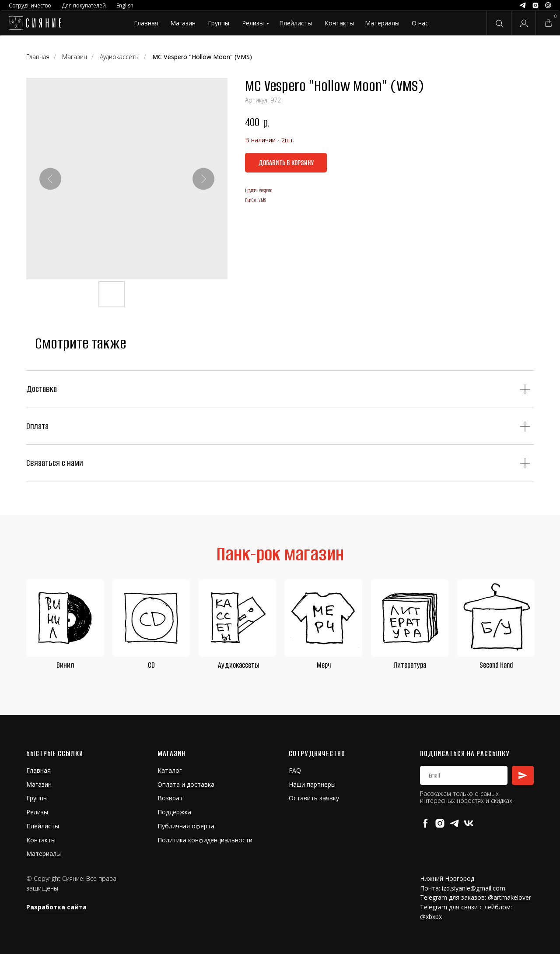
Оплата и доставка (186, 784)
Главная (146, 23)
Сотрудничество (30, 5)
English (125, 5)
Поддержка (174, 812)
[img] (35, 23)
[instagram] (440, 823)
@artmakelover (509, 897)
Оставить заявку (314, 798)
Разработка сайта (56, 907)
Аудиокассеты (239, 665)
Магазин (183, 23)
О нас (420, 23)
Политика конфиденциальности (205, 840)
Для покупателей (84, 5)
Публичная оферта (186, 826)
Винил (65, 665)
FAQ (295, 770)
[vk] (469, 823)
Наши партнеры (312, 784)
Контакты (339, 23)
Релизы (253, 23)
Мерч (324, 665)
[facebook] (425, 823)
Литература (410, 665)
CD (151, 665)
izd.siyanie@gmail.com (474, 888)
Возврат (170, 798)
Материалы (382, 23)
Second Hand (496, 665)
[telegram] (454, 823)
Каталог (170, 770)
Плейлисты (296, 23)
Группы (219, 23)
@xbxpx (431, 917)
